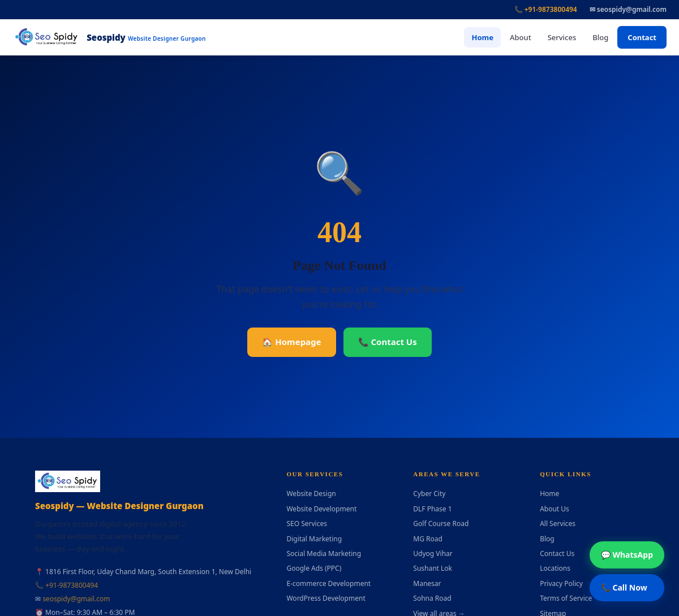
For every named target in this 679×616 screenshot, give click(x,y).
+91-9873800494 (72, 585)
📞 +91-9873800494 (546, 9)
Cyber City (429, 494)
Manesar (427, 583)
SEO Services (307, 524)
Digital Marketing (314, 539)
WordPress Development (326, 598)
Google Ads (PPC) (314, 568)
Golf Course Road (441, 524)
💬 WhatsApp (627, 555)
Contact (642, 37)
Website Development (321, 509)
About (521, 37)
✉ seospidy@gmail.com (628, 9)
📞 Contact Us (388, 342)
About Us (555, 509)
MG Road (428, 539)
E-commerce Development (328, 583)
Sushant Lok (433, 568)
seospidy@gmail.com (76, 599)
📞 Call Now (624, 587)
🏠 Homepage (291, 342)
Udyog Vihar (433, 553)
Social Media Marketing (324, 553)
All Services (558, 524)
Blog (600, 37)
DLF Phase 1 (432, 509)
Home (482, 37)
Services (562, 37)
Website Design (311, 494)
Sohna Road (432, 598)
